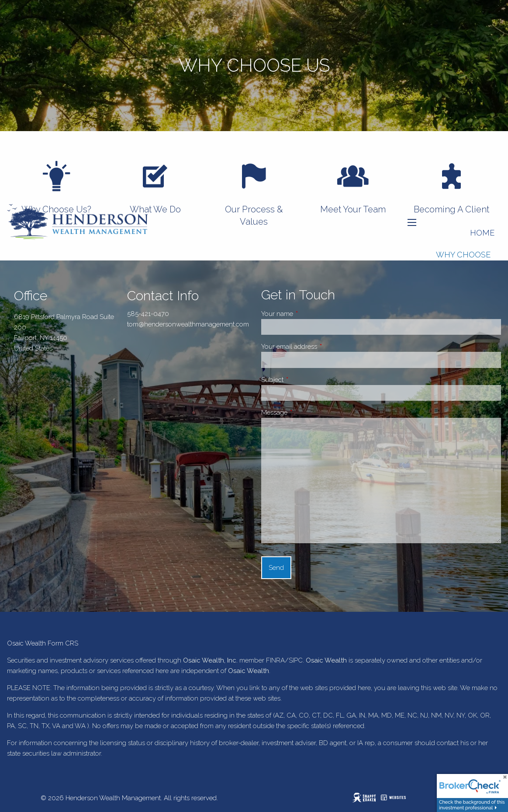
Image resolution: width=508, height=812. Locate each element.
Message (305, 413)
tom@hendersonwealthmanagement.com (188, 324)
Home (482, 233)
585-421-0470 (148, 314)
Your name (308, 314)
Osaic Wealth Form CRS (43, 643)
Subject (303, 380)
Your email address (320, 347)
